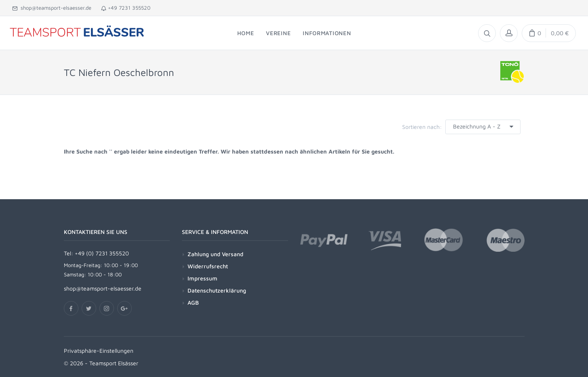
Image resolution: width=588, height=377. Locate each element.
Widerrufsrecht (208, 266)
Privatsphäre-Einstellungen (99, 351)
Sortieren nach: (422, 127)
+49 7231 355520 (126, 8)
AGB (193, 302)
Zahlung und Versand (215, 254)
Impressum (202, 278)
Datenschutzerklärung (217, 290)
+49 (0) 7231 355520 (102, 253)
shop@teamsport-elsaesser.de (52, 8)
